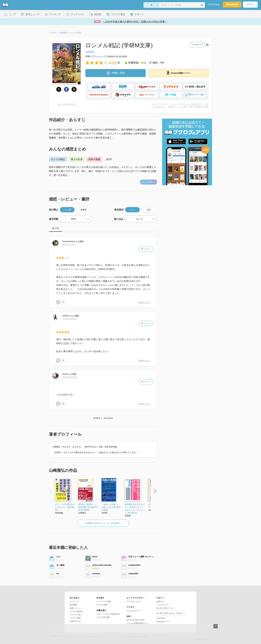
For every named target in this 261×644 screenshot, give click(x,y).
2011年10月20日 (70, 377)
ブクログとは (213, 4)
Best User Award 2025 (135, 620)
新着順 (84, 210)
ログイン (250, 4)
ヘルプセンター (163, 605)
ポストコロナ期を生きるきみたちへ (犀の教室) (65, 507)
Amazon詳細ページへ (178, 73)
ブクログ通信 (75, 618)
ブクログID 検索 (103, 617)
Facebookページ (163, 622)
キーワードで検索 (104, 601)
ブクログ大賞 (75, 615)
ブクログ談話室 (76, 611)
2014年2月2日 (69, 245)
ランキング (74, 601)
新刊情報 (73, 605)
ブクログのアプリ (134, 611)
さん (70, 241)
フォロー (146, 249)
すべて (56, 228)
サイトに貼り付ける (66, 104)
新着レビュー (75, 608)
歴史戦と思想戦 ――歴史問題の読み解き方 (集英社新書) (88, 507)
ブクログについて (134, 601)
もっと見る (149, 182)
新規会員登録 (232, 4)
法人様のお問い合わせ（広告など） (171, 613)
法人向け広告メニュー (165, 608)
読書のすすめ (75, 621)
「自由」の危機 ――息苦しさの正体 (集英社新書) (111, 507)
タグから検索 (102, 605)
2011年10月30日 (70, 319)
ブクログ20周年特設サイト (137, 623)
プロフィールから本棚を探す (108, 614)
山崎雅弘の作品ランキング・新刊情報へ (103, 523)
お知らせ (160, 601)
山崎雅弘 (90, 52)
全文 (149, 210)
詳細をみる (144, 303)
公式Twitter (161, 618)
